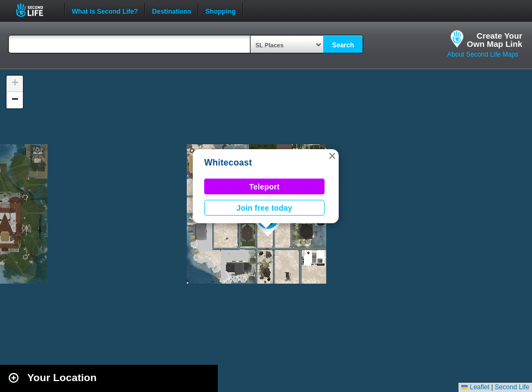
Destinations (172, 10)
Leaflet (475, 387)
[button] (332, 156)
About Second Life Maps (483, 54)
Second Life (36, 10)
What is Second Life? (105, 10)
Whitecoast (228, 163)
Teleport (265, 187)
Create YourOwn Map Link (494, 40)
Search (343, 45)
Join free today (264, 208)
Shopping (220, 10)
